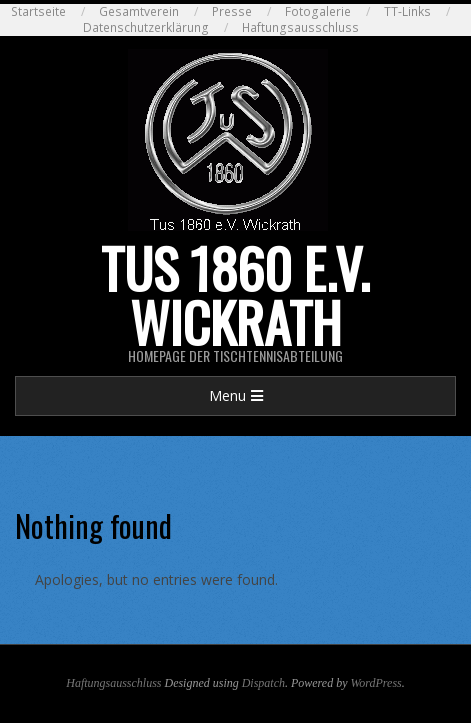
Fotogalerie (318, 11)
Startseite (38, 11)
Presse (232, 11)
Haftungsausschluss (300, 27)
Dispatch (263, 683)
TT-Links (407, 11)
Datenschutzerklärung (146, 27)
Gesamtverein (139, 11)
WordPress (375, 683)
